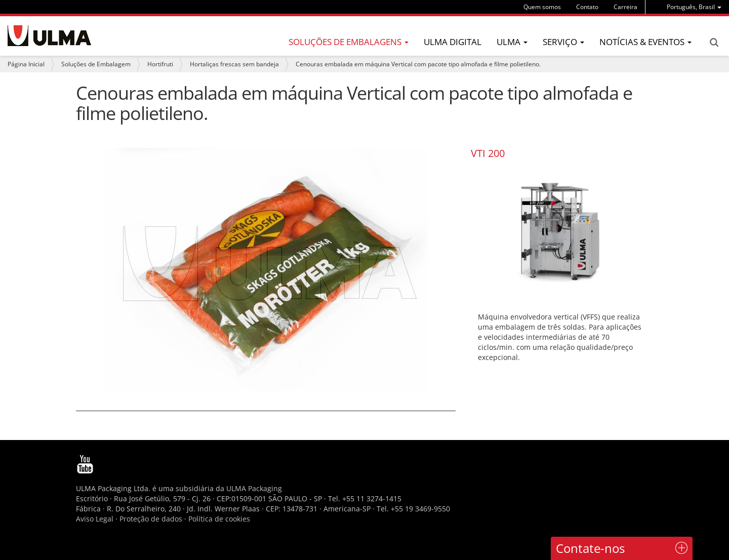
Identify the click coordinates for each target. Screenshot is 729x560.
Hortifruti (160, 64)
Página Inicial (26, 64)
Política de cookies (219, 519)
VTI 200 (488, 153)
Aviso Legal (95, 519)
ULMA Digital (453, 42)
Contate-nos (590, 548)
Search (714, 43)
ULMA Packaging (254, 488)
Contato (587, 7)
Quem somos (542, 7)
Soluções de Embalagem (96, 64)
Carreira (625, 7)
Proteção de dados (152, 519)
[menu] (694, 7)
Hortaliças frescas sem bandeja (234, 64)
